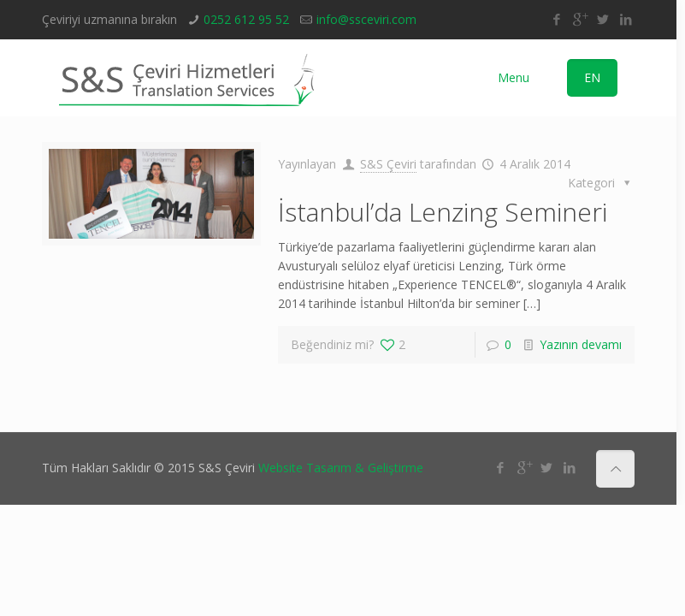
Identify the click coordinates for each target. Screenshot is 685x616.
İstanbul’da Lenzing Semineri (443, 212)
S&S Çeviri (388, 164)
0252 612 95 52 (246, 19)
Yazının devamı (581, 344)
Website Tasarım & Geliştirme (341, 468)
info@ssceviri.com (366, 19)
